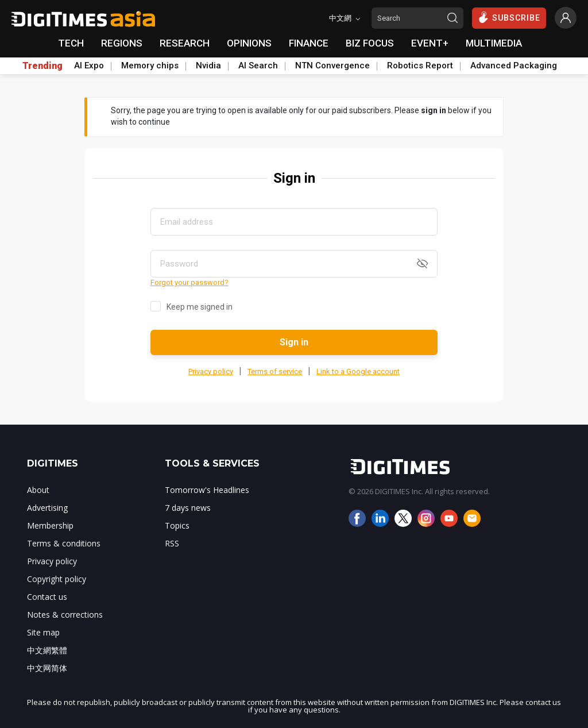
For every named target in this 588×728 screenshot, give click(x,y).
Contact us (47, 597)
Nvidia (208, 66)
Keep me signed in (200, 307)
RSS (172, 543)
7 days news (188, 508)
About (38, 490)
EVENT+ (430, 43)
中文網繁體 (47, 650)
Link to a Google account (358, 371)
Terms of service (275, 371)
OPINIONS (249, 43)
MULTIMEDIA (494, 43)
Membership (50, 525)
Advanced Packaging (514, 66)
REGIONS (122, 43)
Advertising (47, 508)
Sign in (294, 342)
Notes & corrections (65, 615)
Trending (42, 66)
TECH (71, 43)
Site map (43, 632)
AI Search (258, 66)
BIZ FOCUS (370, 43)
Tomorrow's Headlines (207, 490)
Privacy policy (211, 371)
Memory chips (150, 66)
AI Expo (89, 66)
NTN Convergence (332, 66)
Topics (177, 525)
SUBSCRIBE (509, 17)
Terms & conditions (64, 543)
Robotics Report (420, 66)
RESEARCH (185, 43)
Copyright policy (57, 579)
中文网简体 (47, 668)
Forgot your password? (189, 282)
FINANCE (309, 43)
